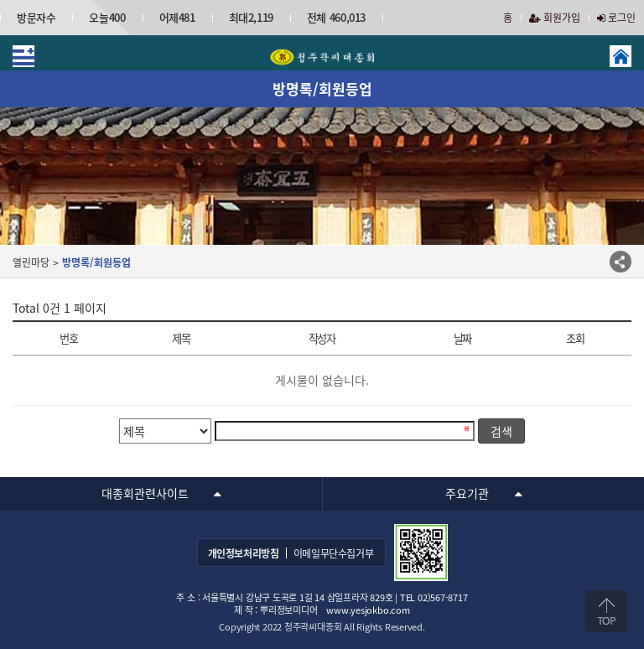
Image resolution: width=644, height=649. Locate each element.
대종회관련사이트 (145, 493)
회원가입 (555, 18)
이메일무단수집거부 (334, 553)
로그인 (616, 18)
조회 (575, 338)
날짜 (462, 338)
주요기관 (467, 493)
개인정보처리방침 (244, 553)
